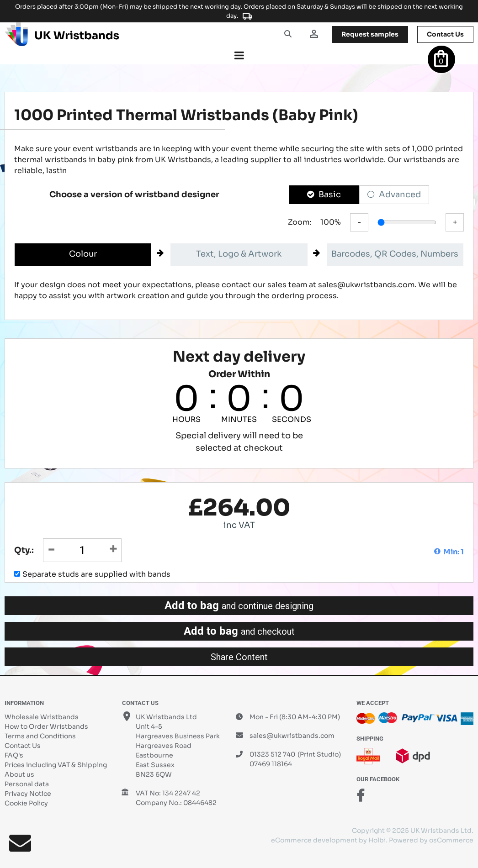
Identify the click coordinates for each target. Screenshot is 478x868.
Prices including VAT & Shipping (56, 765)
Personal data (27, 784)
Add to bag (239, 605)
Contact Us (23, 746)
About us (19, 774)
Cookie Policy (26, 803)
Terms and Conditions (40, 736)
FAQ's (14, 755)
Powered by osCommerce (431, 840)
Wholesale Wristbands (42, 717)
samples (370, 34)
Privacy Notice (28, 794)
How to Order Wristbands (46, 726)
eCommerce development (314, 840)
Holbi (377, 840)
